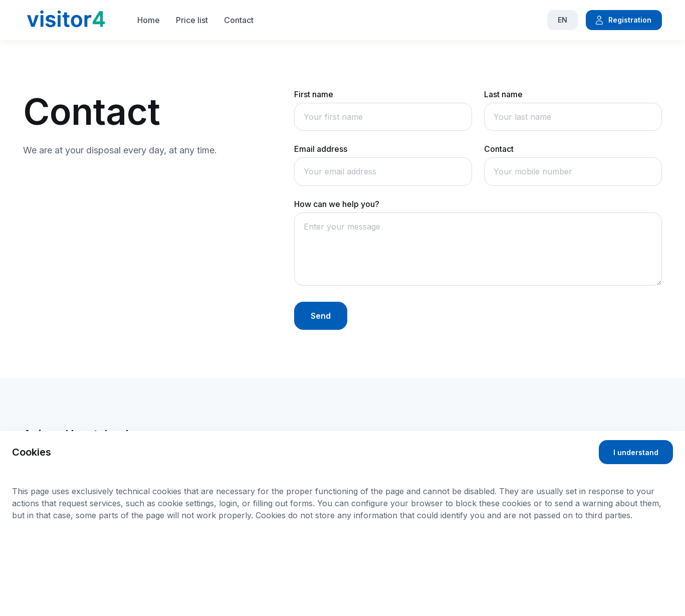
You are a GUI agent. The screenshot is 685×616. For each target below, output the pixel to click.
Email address (321, 149)
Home (149, 20)
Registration (623, 20)
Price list (192, 20)
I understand (636, 452)
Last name (503, 94)
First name (314, 94)
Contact (239, 20)
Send (321, 316)
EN (562, 20)
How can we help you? (337, 204)
